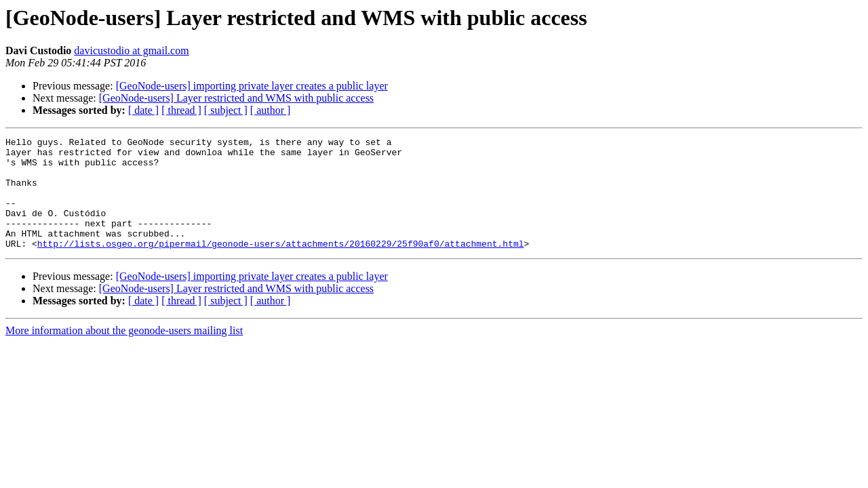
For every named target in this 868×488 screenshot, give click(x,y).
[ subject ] (226, 110)
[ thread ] (181, 110)
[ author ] (271, 110)
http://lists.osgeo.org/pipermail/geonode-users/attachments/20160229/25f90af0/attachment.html (281, 266)
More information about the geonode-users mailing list (124, 353)
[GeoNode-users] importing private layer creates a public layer (252, 86)
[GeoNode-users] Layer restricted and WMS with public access (236, 98)
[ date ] (143, 110)
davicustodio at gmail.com (131, 50)
